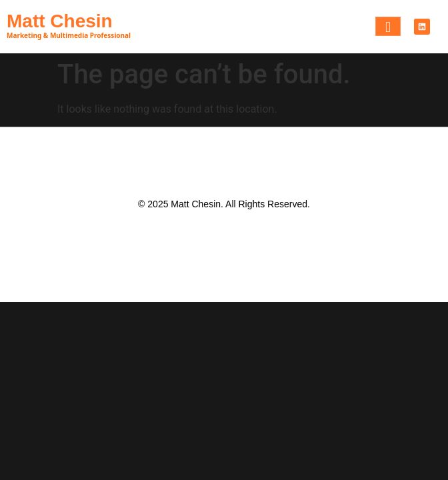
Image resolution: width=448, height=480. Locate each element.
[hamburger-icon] (388, 26)
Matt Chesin (60, 21)
